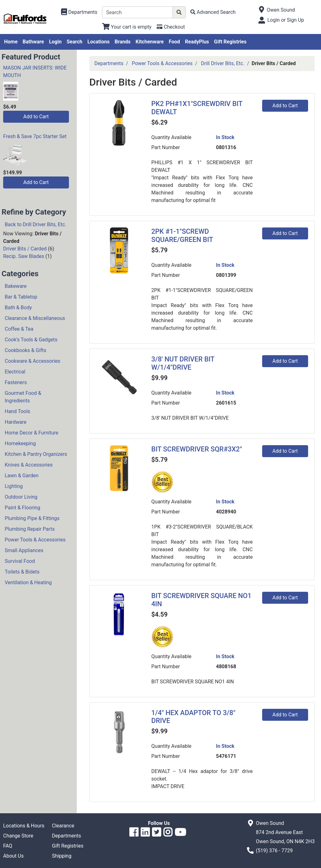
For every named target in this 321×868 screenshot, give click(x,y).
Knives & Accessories (29, 465)
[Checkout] (171, 27)
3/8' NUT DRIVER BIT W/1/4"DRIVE (183, 363)
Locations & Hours (24, 826)
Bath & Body (18, 308)
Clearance (63, 826)
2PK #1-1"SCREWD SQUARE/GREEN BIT (182, 235)
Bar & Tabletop (21, 297)
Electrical (15, 372)
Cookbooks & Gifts (25, 350)
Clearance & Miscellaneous (35, 318)
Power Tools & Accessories (35, 540)
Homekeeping (20, 443)
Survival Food (20, 561)
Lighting (14, 486)
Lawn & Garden (22, 476)
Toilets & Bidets (22, 572)
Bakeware (16, 286)
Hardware (16, 422)
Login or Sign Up (285, 20)
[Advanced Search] (213, 12)
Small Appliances (24, 550)
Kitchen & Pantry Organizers (36, 454)
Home (11, 42)
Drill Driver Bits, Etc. (223, 63)
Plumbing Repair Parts (30, 529)
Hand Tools (17, 411)
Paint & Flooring (23, 508)
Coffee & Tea (19, 329)
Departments (109, 63)
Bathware (33, 42)
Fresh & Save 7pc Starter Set (35, 136)
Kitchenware (150, 42)
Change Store (18, 836)
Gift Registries (230, 42)
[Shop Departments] (79, 12)
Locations (99, 42)
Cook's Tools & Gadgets (31, 340)
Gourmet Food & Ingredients (23, 397)
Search (75, 42)
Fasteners (16, 382)
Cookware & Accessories (33, 361)
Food (174, 42)
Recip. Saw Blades (24, 256)
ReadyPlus (197, 42)
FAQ (8, 846)
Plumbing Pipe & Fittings (32, 518)
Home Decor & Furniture (31, 433)
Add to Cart (36, 117)
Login (55, 42)
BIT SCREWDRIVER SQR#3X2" (197, 449)
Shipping (62, 856)
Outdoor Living (21, 497)
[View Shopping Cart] (127, 27)
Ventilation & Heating (28, 582)
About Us (13, 856)
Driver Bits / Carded (25, 249)
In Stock (225, 137)
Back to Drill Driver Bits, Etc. (36, 224)
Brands (123, 42)
